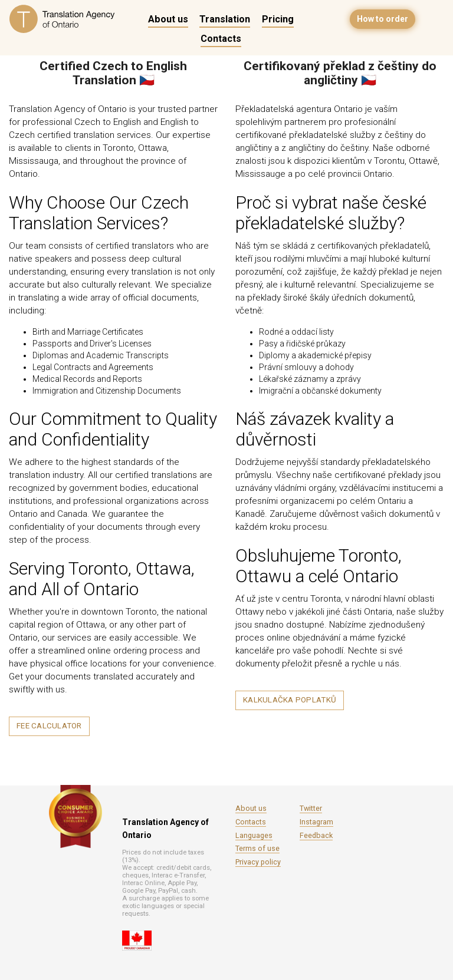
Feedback (316, 835)
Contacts (221, 39)
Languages (254, 835)
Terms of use (257, 848)
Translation (225, 19)
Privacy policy (258, 862)
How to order (383, 19)
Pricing (278, 19)
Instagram (316, 822)
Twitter (311, 808)
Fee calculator (49, 726)
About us (168, 19)
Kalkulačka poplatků (290, 700)
